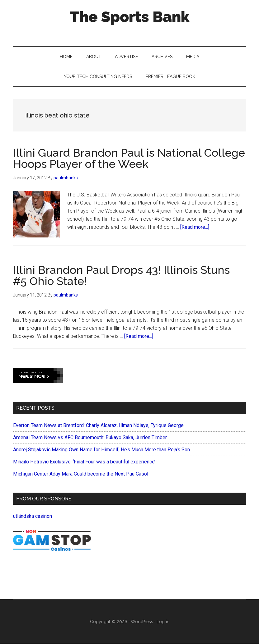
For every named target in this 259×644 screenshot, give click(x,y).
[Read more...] (195, 227)
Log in (163, 622)
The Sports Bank (130, 17)
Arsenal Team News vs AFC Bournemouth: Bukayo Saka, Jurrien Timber (90, 437)
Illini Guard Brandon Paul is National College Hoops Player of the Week (129, 158)
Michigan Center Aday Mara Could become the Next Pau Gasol (81, 474)
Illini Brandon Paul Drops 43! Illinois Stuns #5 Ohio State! (121, 275)
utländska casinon (33, 516)
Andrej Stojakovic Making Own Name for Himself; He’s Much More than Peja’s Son (101, 450)
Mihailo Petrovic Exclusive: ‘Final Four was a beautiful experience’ (84, 462)
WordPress (142, 622)
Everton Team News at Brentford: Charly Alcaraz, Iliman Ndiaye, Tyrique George (98, 425)
